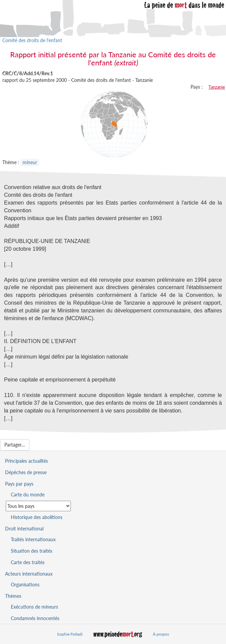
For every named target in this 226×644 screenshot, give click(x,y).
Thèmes (13, 596)
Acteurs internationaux (29, 574)
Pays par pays (19, 484)
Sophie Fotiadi (70, 634)
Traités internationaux (33, 539)
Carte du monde (28, 495)
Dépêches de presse (26, 472)
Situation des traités (32, 551)
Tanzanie (217, 87)
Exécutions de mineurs (34, 607)
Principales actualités (26, 461)
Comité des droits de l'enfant (32, 40)
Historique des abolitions (37, 517)
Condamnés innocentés (35, 618)
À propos (161, 634)
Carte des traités (28, 562)
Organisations (25, 585)
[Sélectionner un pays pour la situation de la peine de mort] (38, 506)
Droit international (24, 529)
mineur (30, 162)
